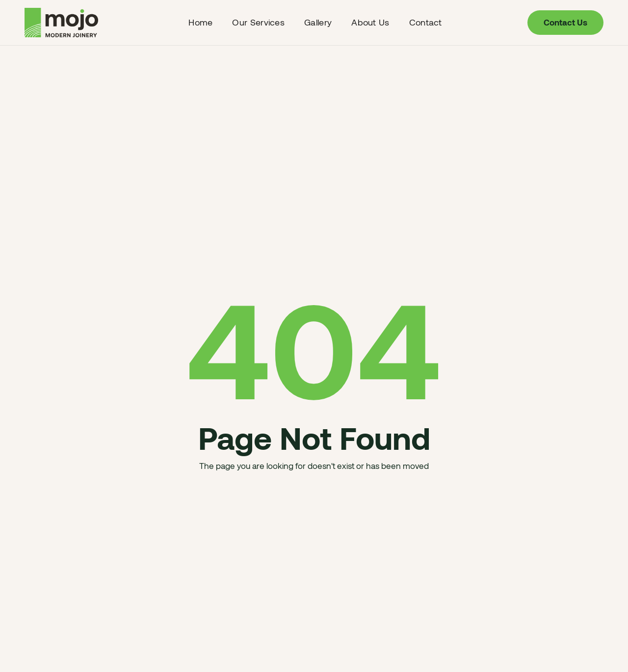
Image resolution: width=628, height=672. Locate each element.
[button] (258, 23)
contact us (565, 22)
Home (200, 22)
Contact (426, 22)
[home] (64, 23)
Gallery (318, 22)
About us (370, 22)
